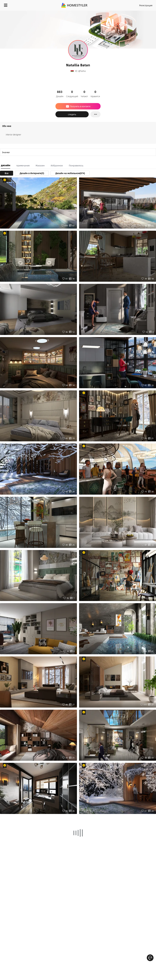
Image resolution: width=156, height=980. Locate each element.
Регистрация (146, 5)
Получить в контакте (78, 106)
